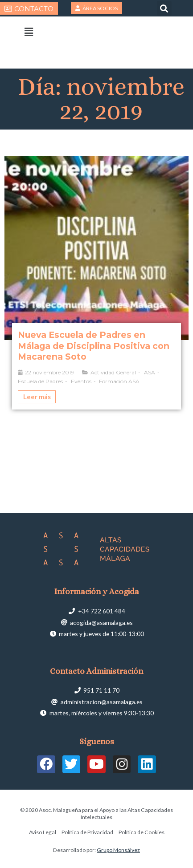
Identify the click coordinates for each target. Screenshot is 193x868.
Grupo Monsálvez (118, 850)
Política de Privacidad (87, 832)
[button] (164, 8)
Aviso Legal (43, 832)
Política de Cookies (142, 832)
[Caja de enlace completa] (96, 283)
